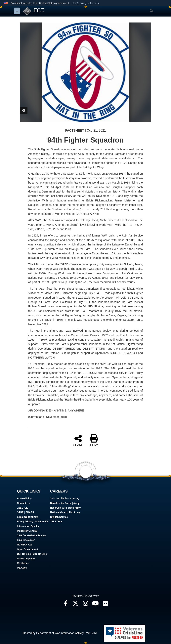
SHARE (78, 441)
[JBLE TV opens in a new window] (96, 605)
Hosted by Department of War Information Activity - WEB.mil (60, 633)
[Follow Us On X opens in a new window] (76, 605)
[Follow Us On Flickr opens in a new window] (106, 605)
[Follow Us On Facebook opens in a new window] (66, 605)
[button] (86, 3)
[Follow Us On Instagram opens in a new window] (86, 605)
